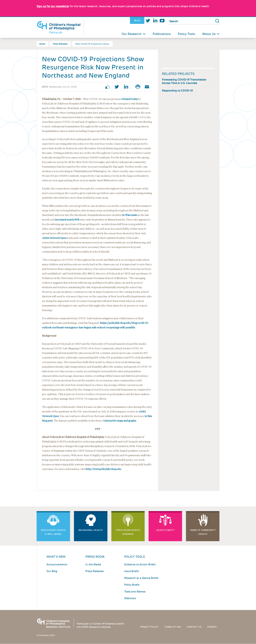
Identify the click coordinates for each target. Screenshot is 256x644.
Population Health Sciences (128, 532)
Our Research (132, 34)
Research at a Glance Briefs (141, 578)
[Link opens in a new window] (53, 6)
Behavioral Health (91, 530)
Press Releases (60, 44)
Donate (212, 627)
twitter (118, 87)
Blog (137, 20)
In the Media (93, 564)
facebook (109, 87)
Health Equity (165, 530)
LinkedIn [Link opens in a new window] (155, 21)
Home (42, 44)
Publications (162, 34)
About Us (209, 34)
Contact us (194, 627)
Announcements (57, 564)
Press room (95, 557)
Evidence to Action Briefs (140, 564)
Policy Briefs (132, 585)
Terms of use (173, 627)
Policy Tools (186, 34)
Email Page (148, 87)
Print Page (139, 87)
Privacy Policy (149, 627)
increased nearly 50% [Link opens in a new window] (67, 220)
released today (129, 99)
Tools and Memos (135, 592)
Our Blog (52, 571)
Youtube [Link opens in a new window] (162, 21)
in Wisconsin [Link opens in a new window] (130, 215)
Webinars (130, 598)
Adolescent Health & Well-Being (53, 532)
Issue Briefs (132, 571)
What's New (56, 557)
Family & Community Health (203, 532)
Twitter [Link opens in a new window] (148, 21)
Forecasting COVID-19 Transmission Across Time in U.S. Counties (184, 81)
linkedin (127, 87)
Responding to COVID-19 (177, 91)
